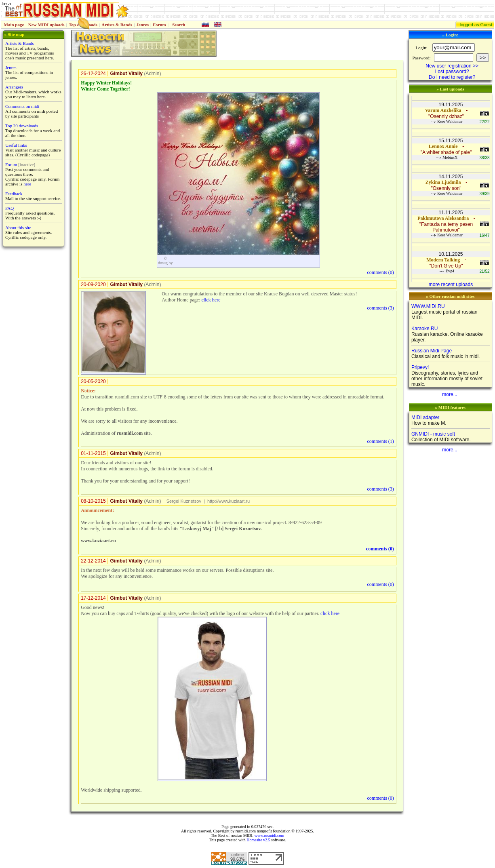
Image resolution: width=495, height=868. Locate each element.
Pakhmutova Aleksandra (443, 218)
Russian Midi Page (432, 351)
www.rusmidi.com (269, 835)
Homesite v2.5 (258, 840)
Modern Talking (443, 260)
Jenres (143, 25)
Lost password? (452, 72)
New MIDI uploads (46, 25)
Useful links (16, 145)
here (27, 184)
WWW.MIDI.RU (428, 306)
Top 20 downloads (22, 126)
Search (179, 25)
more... (450, 394)
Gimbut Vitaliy (126, 74)
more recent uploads (451, 284)
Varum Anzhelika (443, 110)
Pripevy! (420, 367)
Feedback (14, 194)
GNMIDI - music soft (433, 434)
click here (211, 300)
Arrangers (14, 87)
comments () (381, 272)
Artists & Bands (117, 25)
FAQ (9, 208)
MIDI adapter (425, 417)
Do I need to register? (452, 77)
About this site (18, 228)
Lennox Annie (443, 146)
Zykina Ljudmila (443, 182)
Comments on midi (22, 106)
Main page (14, 25)
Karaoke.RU (424, 329)
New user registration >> (452, 66)
